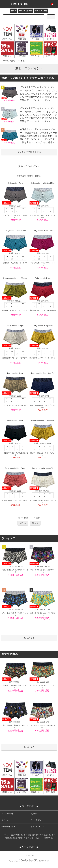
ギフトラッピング (37, 827)
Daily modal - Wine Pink (43, 241)
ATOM (51, 838)
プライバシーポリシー (34, 838)
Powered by (29, 861)
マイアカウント (8, 814)
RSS (46, 838)
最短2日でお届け (26, 11)
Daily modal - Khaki (15, 383)
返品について (49, 835)
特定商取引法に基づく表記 (14, 838)
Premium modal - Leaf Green (15, 288)
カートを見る (36, 820)
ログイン (5, 820)
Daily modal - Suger (15, 336)
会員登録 (34, 814)
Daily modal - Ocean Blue (15, 241)
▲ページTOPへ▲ (29, 806)
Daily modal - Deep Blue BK (43, 383)
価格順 (30, 176)
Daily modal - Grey (15, 193)
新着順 (38, 176)
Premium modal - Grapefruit (43, 431)
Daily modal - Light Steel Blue (43, 193)
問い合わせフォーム (9, 827)
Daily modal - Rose (43, 288)
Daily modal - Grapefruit (43, 336)
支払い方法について (18, 835)
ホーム (6, 61)
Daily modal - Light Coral (15, 478)
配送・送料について (35, 835)
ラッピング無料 (41, 11)
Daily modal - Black (15, 431)
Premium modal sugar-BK (43, 478)
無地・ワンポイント (20, 61)
